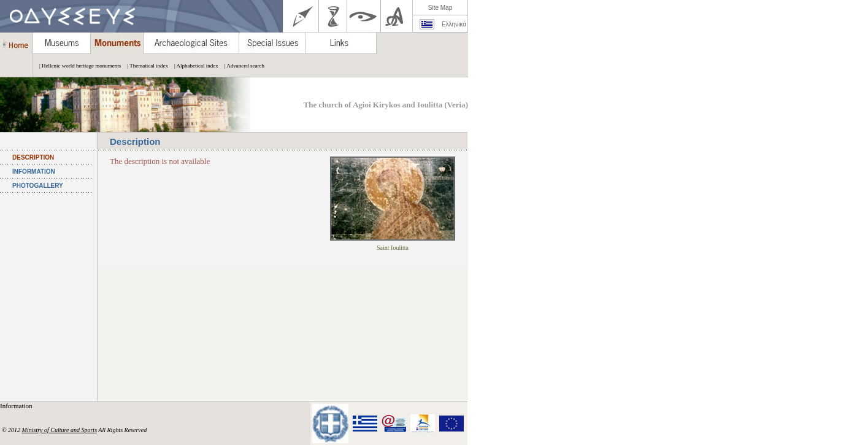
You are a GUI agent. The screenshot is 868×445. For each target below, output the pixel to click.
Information (17, 406)
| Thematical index (144, 66)
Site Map (440, 8)
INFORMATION (34, 172)
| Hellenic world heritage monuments (77, 66)
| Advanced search (241, 66)
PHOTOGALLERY (38, 186)
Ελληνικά (454, 24)
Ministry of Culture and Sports (60, 430)
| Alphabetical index (193, 66)
